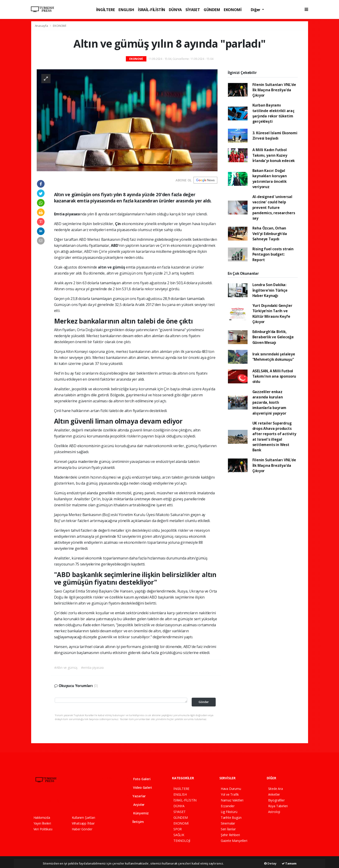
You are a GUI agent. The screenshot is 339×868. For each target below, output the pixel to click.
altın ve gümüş (112, 267)
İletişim (135, 822)
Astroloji (274, 812)
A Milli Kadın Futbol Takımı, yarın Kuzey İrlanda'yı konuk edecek (274, 155)
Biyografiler (276, 800)
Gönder (204, 702)
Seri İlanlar (228, 829)
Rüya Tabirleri (278, 806)
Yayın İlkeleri (42, 823)
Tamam (289, 863)
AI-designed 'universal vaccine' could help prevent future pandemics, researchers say (274, 207)
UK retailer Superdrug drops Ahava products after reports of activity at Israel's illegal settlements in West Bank (274, 437)
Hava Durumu (231, 789)
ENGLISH (126, 10)
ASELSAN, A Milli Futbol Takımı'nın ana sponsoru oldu (274, 376)
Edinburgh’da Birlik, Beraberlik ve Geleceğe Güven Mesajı (273, 337)
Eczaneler (228, 806)
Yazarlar (136, 796)
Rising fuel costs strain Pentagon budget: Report (273, 254)
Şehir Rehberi (230, 835)
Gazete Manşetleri (234, 841)
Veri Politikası (43, 829)
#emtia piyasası (92, 668)
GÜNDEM (212, 10)
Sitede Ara (275, 789)
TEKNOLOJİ (182, 841)
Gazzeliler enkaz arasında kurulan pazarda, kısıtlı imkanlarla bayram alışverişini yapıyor (269, 402)
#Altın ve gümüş (66, 668)
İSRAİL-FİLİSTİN (151, 10)
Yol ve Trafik (230, 794)
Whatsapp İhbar (83, 823)
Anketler (274, 794)
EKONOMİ (233, 10)
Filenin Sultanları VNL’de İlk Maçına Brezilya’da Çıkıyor (274, 90)
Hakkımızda (42, 818)
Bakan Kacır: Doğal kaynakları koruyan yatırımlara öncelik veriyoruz (270, 179)
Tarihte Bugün (231, 818)
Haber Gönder (82, 829)
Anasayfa (42, 26)
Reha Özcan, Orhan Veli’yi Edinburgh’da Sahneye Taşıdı (270, 234)
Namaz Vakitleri (232, 800)
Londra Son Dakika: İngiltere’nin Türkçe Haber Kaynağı (270, 290)
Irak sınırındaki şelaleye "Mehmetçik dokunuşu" (274, 357)
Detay (270, 863)
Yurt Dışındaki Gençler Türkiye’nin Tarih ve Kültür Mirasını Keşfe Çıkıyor (272, 314)
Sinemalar (228, 823)
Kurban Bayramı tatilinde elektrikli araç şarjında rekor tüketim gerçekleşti (273, 113)
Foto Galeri (139, 779)
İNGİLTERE (105, 10)
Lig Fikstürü (229, 812)
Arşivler (136, 805)
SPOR (178, 829)
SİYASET (193, 10)
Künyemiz (138, 813)
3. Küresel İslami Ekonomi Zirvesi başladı (275, 136)
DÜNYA (175, 10)
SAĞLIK (179, 835)
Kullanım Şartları (83, 818)
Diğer (256, 10)
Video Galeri (139, 787)
